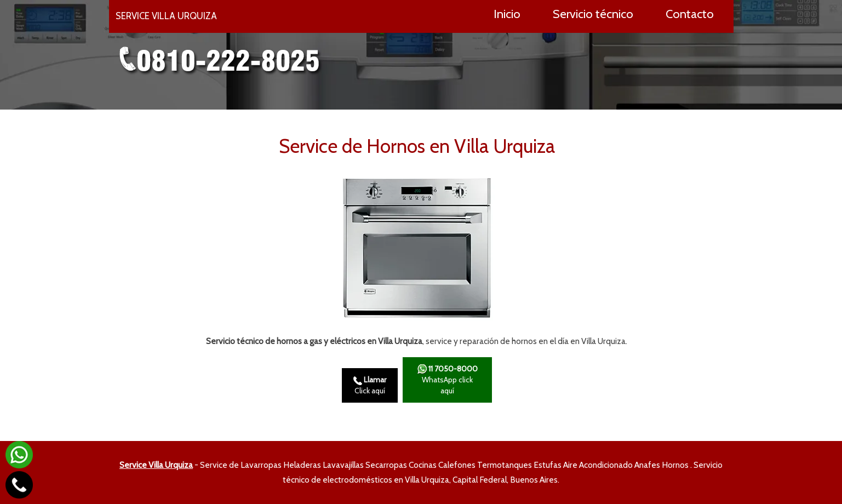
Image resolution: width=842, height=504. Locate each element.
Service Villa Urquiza (156, 465)
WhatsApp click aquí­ (447, 380)
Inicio (507, 14)
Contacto (690, 14)
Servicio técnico (593, 14)
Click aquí (370, 385)
